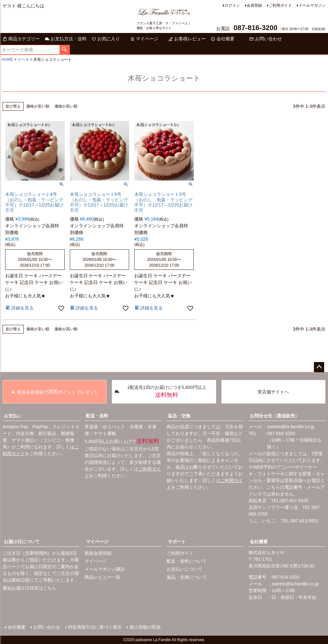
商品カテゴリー (21, 39)
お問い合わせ (266, 39)
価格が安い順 (38, 106)
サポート (177, 542)
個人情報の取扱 (145, 627)
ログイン (232, 5)
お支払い (13, 416)
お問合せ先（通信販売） (275, 416)
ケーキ (23, 60)
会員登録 (254, 5)
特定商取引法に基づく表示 (95, 627)
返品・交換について (187, 577)
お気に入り (106, 39)
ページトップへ (319, 367)
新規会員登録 (98, 553)
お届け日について (22, 542)
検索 (65, 50)
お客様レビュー (187, 39)
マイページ (144, 39)
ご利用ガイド (280, 5)
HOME (7, 60)
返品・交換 (179, 416)
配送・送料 (97, 416)
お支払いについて (184, 569)
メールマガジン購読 (105, 569)
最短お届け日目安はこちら (29, 588)
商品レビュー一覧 (102, 577)
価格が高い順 (66, 106)
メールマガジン (312, 5)
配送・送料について (187, 561)
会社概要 (223, 39)
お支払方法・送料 (66, 39)
